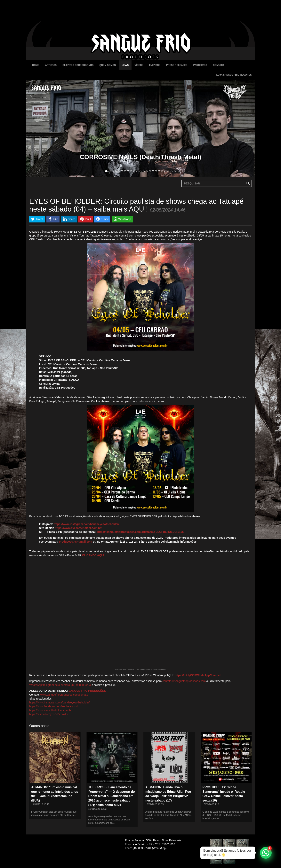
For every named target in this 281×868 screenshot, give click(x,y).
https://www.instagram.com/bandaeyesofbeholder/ (86, 524)
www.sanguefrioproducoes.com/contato (64, 695)
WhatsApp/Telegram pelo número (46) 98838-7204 (60, 685)
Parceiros (200, 65)
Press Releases (177, 65)
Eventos (155, 65)
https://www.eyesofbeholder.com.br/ (78, 528)
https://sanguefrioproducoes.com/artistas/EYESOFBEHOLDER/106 (141, 532)
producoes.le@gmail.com (76, 542)
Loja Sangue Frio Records (234, 75)
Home (36, 65)
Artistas (51, 65)
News (125, 65)
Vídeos (139, 65)
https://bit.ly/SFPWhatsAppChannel (198, 675)
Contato (218, 65)
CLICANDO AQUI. (93, 555)
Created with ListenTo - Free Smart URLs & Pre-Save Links (140, 670)
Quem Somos (108, 65)
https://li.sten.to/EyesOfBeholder (49, 714)
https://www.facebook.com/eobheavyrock (54, 706)
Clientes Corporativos (78, 65)
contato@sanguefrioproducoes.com (184, 681)
